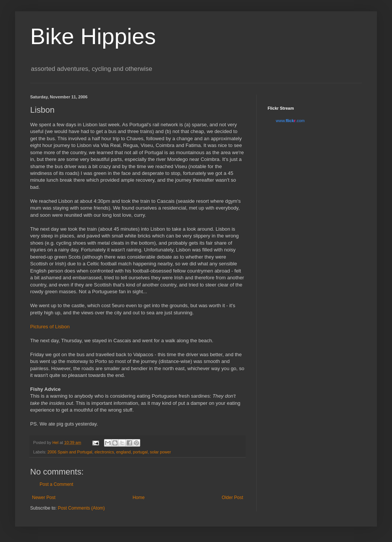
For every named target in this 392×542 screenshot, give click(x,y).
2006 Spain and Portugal (70, 452)
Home (139, 498)
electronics (104, 452)
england (123, 452)
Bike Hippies (93, 36)
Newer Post (44, 498)
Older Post (232, 498)
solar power (161, 452)
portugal (140, 452)
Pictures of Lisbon (50, 327)
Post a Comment (56, 484)
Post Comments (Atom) (81, 508)
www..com (290, 121)
